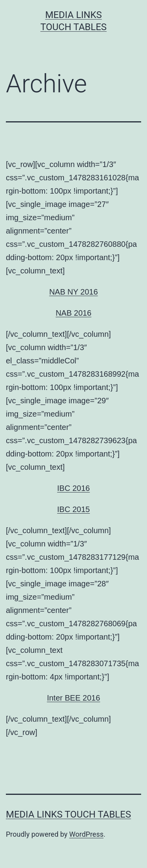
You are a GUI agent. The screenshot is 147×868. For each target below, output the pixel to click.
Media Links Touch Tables (68, 814)
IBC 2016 (73, 488)
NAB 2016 (73, 313)
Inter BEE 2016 (74, 698)
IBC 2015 (73, 509)
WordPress (86, 834)
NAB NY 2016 (73, 292)
